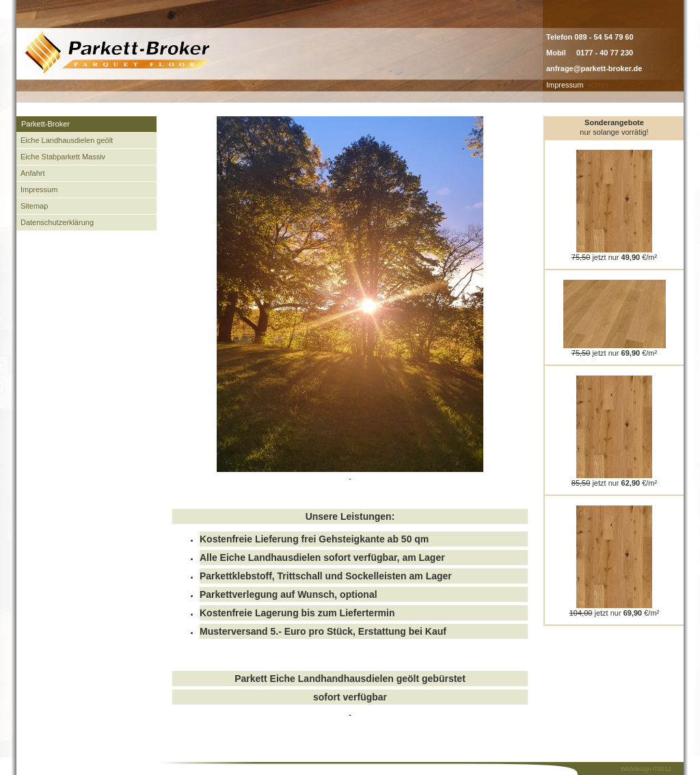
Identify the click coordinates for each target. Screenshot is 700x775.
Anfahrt (32, 173)
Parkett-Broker (45, 124)
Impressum (565, 85)
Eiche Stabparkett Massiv (63, 157)
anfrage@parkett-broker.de (594, 68)
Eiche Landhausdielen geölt (67, 140)
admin (598, 85)
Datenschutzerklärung (57, 222)
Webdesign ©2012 (646, 769)
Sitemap (34, 206)
